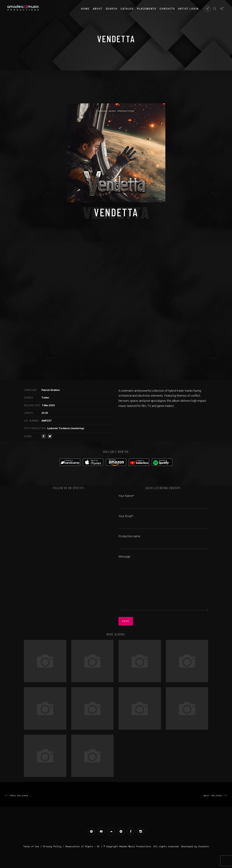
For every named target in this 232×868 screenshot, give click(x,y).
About (98, 9)
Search (112, 9)
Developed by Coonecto (195, 846)
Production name (163, 540)
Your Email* (163, 520)
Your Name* (163, 500)
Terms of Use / (33, 846)
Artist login (188, 9)
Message (163, 583)
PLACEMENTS (147, 9)
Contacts (167, 9)
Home (85, 9)
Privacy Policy (52, 846)
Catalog (127, 9)
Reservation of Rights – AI (83, 846)
